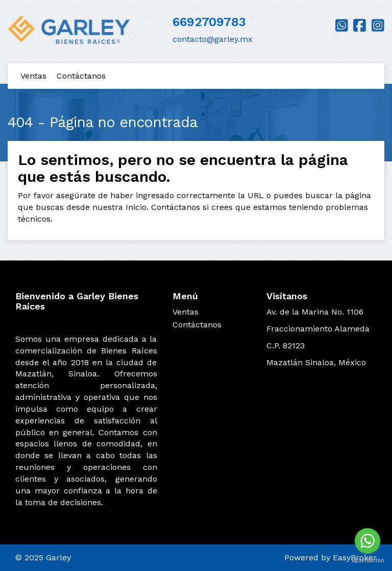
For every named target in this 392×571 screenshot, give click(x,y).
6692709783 (209, 22)
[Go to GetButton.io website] (367, 561)
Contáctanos (81, 76)
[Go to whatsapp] (367, 541)
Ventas (33, 76)
